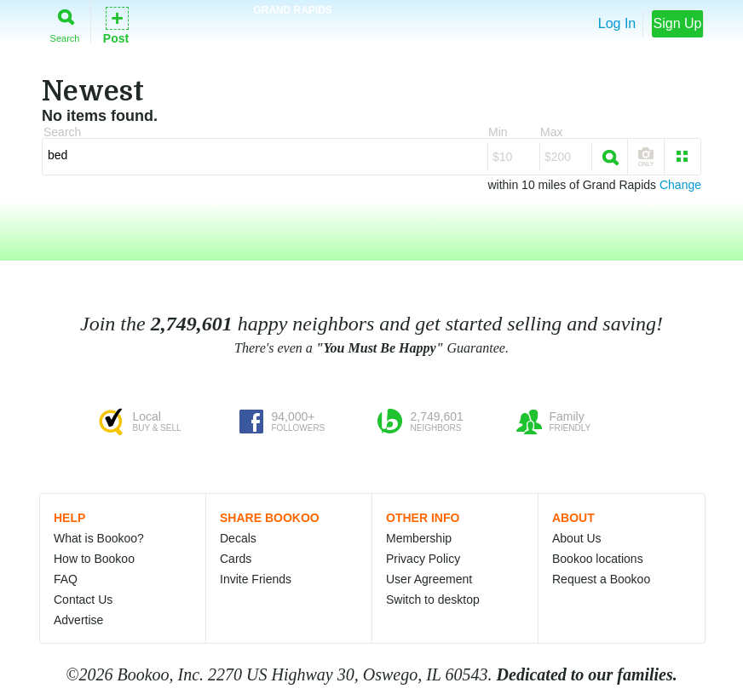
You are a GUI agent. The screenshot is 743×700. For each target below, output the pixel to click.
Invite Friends (256, 579)
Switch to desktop (433, 600)
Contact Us (83, 600)
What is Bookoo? (99, 538)
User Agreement (429, 579)
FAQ (66, 579)
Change (680, 185)
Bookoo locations (598, 559)
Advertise (78, 620)
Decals (238, 538)
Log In (617, 23)
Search (65, 23)
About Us (577, 538)
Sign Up (678, 23)
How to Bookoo (94, 559)
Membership (419, 538)
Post (116, 24)
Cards (236, 559)
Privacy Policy (423, 559)
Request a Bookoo (601, 579)
